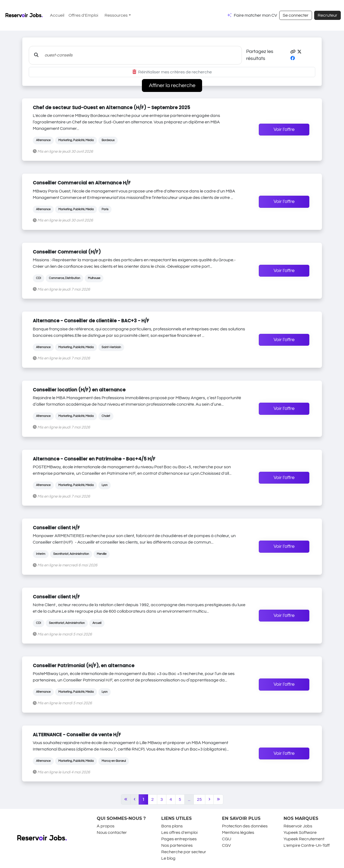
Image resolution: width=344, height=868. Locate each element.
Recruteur (327, 15)
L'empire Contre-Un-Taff (307, 845)
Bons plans (172, 826)
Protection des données (245, 826)
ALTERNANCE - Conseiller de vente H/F (77, 735)
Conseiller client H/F (56, 528)
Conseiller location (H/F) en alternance (79, 390)
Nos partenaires (177, 845)
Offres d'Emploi (83, 15)
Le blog (168, 858)
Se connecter (296, 15)
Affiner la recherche (172, 85)
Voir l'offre (284, 130)
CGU (227, 839)
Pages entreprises (179, 839)
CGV (226, 845)
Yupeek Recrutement (304, 839)
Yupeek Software (300, 833)
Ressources (116, 15)
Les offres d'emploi (179, 833)
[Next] (209, 799)
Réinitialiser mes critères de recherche (172, 72)
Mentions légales (238, 833)
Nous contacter (112, 833)
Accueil (57, 15)
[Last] (218, 799)
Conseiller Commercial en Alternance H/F (82, 183)
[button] (293, 52)
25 (199, 799)
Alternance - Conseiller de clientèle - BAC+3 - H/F (91, 321)
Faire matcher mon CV (255, 15)
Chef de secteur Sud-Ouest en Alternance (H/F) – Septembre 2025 (111, 108)
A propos (106, 826)
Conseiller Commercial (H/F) (67, 252)
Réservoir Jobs (298, 826)
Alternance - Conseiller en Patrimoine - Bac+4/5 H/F (94, 459)
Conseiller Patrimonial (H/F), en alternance (84, 666)
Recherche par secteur (184, 852)
